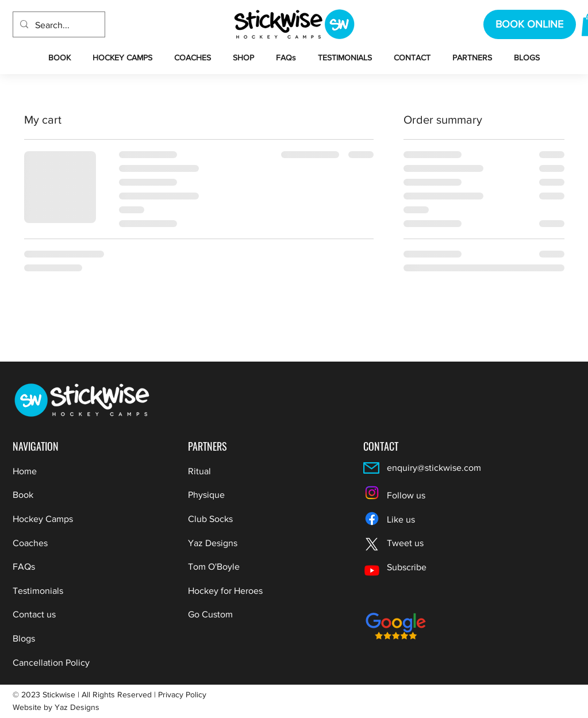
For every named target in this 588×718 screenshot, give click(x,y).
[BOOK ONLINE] (530, 24)
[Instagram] (372, 493)
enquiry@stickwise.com (434, 468)
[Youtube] (372, 570)
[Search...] (58, 25)
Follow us (406, 495)
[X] (372, 544)
